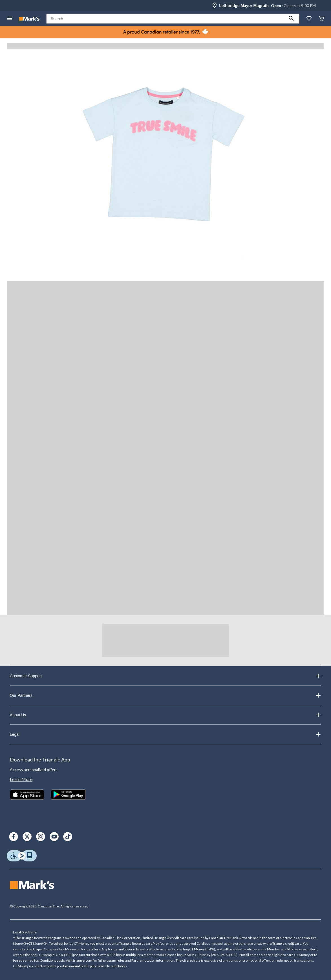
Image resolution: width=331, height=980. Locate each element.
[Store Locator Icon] (215, 6)
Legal (165, 734)
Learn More (21, 779)
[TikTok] (68, 837)
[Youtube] (54, 837)
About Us (165, 715)
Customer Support (165, 676)
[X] (27, 837)
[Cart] (321, 19)
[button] (291, 19)
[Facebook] (14, 837)
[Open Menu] (10, 19)
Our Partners (165, 695)
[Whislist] (309, 19)
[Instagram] (41, 837)
